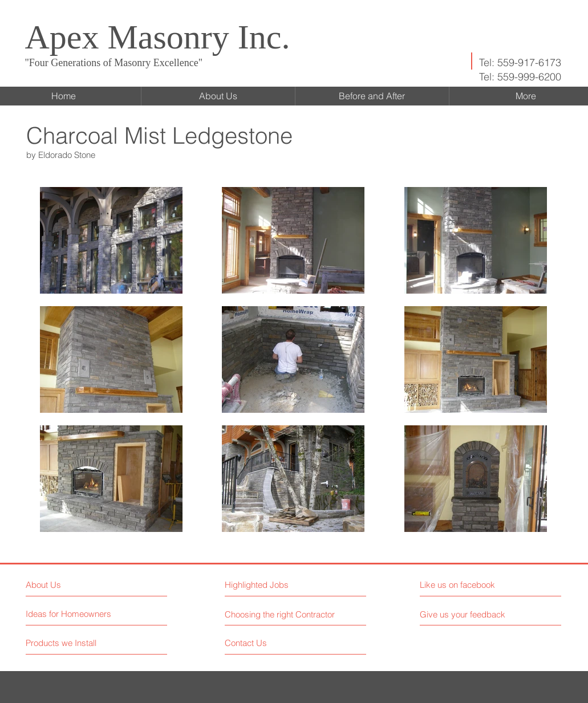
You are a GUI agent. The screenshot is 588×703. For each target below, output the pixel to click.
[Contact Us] (268, 643)
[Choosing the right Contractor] (281, 614)
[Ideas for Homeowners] (69, 614)
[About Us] (75, 585)
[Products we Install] (69, 643)
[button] (275, 585)
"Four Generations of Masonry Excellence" (114, 63)
